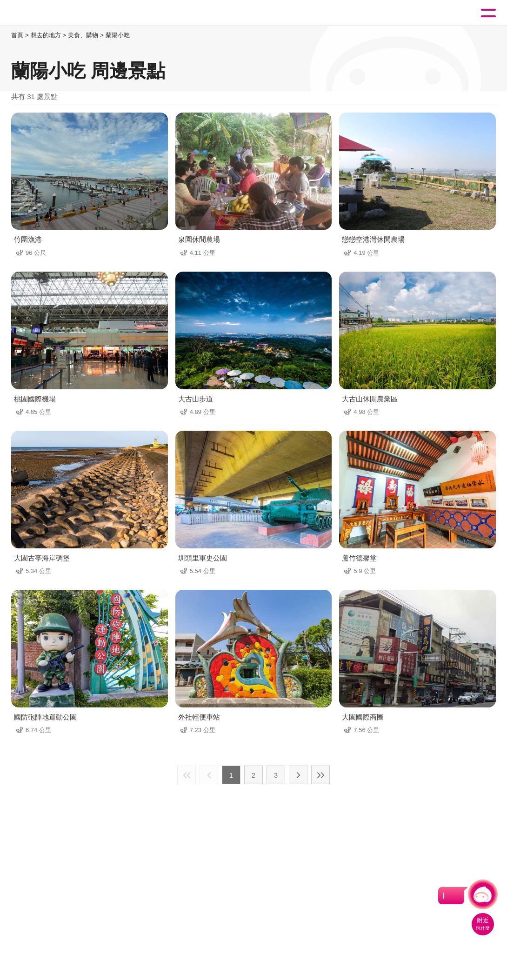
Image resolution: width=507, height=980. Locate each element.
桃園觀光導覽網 (46, 13)
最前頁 (187, 775)
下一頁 (298, 775)
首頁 (17, 35)
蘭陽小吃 (118, 35)
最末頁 (320, 775)
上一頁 (209, 775)
